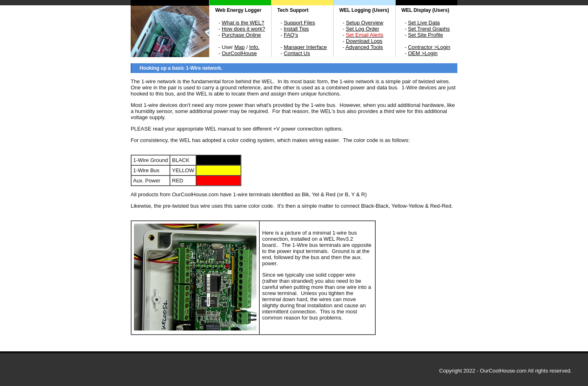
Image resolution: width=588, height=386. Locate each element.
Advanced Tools (364, 47)
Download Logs (364, 41)
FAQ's (291, 35)
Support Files (300, 23)
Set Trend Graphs (429, 29)
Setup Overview (365, 23)
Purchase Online (241, 35)
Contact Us (297, 53)
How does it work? (243, 29)
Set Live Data (424, 23)
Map (239, 47)
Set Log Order (363, 29)
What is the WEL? (243, 23)
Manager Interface (305, 47)
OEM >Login (423, 53)
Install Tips (296, 29)
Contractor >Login (429, 47)
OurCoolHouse (239, 53)
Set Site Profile (425, 35)
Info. (254, 47)
